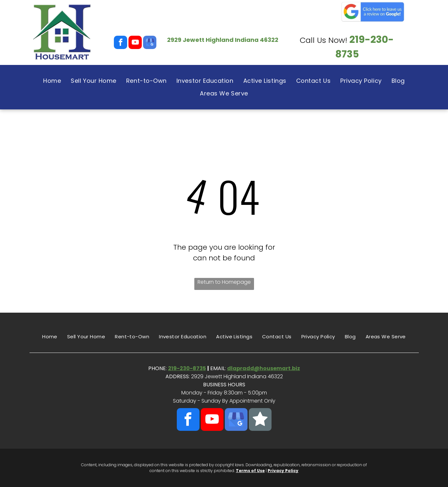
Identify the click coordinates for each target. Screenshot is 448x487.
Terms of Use (250, 471)
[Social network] (260, 420)
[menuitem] (52, 81)
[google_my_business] (150, 43)
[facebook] (121, 43)
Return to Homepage (224, 282)
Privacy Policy (283, 471)
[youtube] (135, 43)
